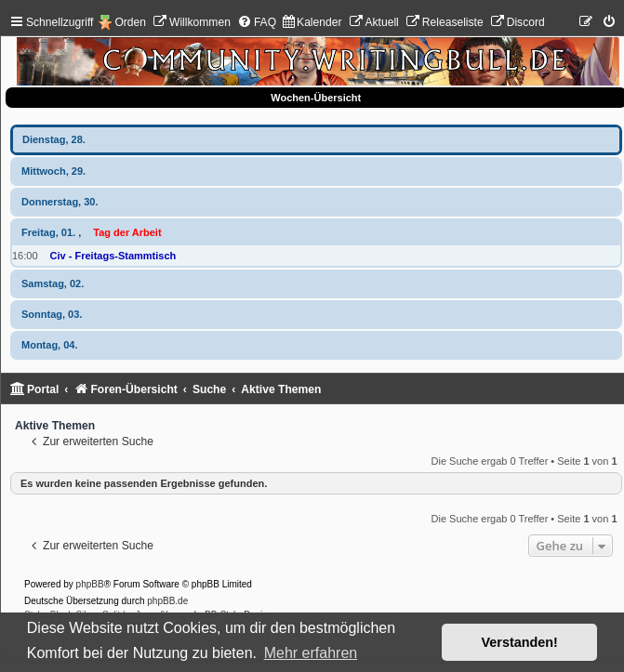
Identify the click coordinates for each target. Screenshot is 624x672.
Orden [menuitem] (130, 22)
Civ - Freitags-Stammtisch (113, 256)
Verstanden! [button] (520, 642)
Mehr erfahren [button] (311, 653)
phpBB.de (167, 601)
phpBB (90, 584)
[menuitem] (192, 22)
